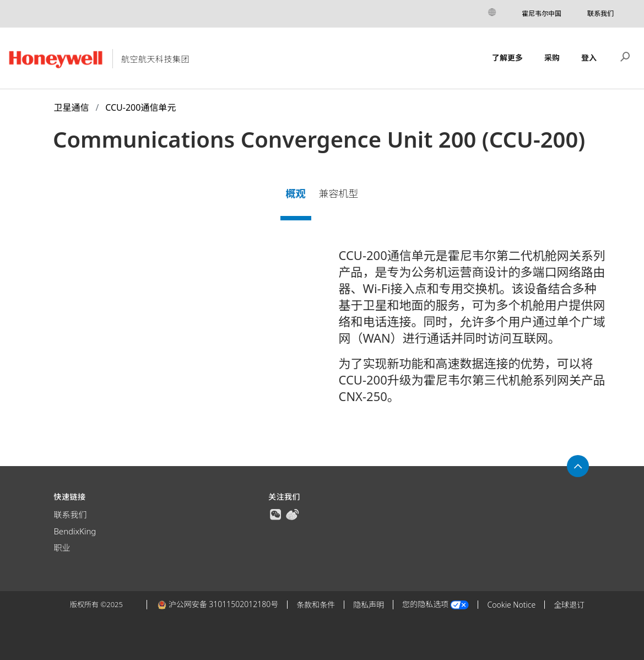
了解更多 (507, 58)
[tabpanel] (322, 330)
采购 (552, 58)
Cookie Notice (511, 605)
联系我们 (600, 13)
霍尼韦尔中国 (542, 13)
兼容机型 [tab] (338, 193)
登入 (589, 58)
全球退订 (569, 605)
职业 (62, 548)
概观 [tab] (296, 193)
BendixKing (75, 531)
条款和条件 (316, 605)
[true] (275, 513)
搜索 (625, 56)
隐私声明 (369, 605)
